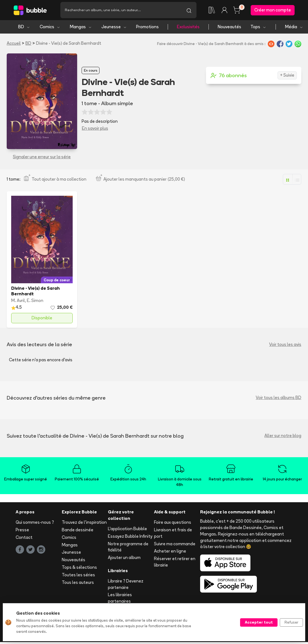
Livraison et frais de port (173, 534)
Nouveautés (229, 27)
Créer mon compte (273, 10)
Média (294, 27)
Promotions (147, 27)
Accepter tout (259, 622)
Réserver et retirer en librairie (175, 562)
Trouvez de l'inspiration (84, 523)
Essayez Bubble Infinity (130, 537)
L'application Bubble (127, 529)
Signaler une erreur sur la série (42, 157)
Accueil (14, 44)
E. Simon (35, 301)
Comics (50, 27)
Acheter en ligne (170, 552)
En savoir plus (95, 129)
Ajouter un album (124, 558)
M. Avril (18, 301)
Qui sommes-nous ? (35, 523)
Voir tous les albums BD (279, 398)
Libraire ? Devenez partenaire (126, 585)
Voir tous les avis (285, 345)
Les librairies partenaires (120, 598)
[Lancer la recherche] (189, 10)
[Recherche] (121, 10)
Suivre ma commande (175, 544)
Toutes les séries (78, 575)
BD (24, 27)
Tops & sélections (79, 568)
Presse (22, 530)
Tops (258, 27)
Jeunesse (114, 27)
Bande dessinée (78, 530)
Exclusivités (188, 27)
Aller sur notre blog (283, 436)
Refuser (291, 622)
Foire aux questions (173, 523)
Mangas (81, 27)
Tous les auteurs (78, 583)
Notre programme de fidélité (128, 547)
